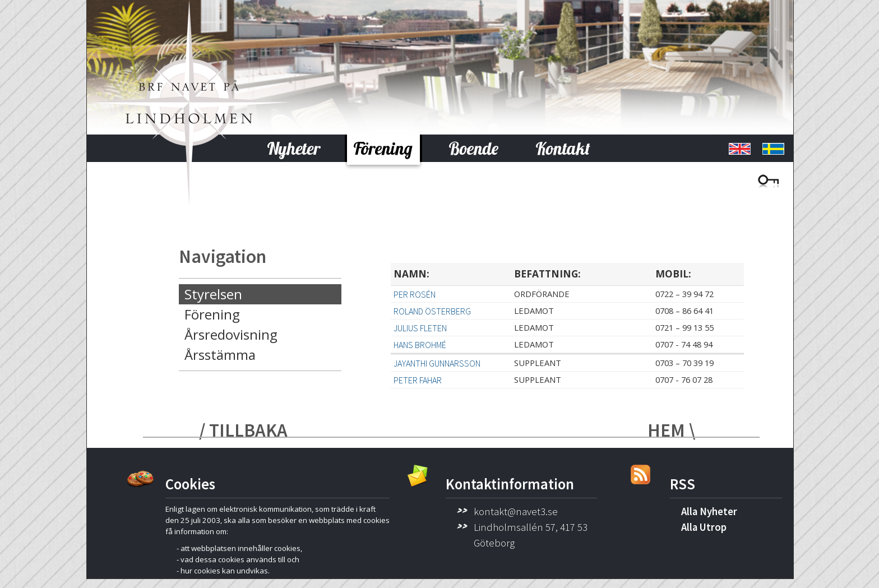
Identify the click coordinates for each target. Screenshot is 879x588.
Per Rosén (415, 294)
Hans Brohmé (420, 345)
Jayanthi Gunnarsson (437, 363)
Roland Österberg (432, 311)
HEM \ (671, 430)
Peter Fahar (418, 380)
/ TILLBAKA (243, 430)
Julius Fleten (420, 328)
